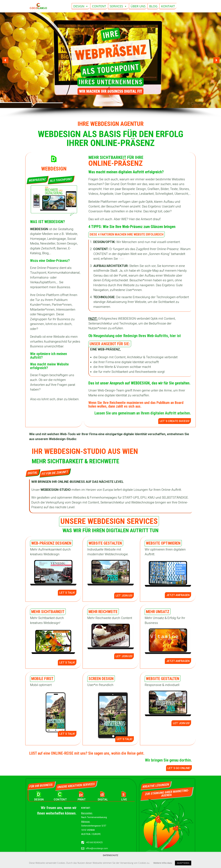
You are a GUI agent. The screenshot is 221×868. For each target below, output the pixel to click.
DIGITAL (103, 799)
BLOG (153, 6)
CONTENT (99, 6)
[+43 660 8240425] (83, 843)
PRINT (82, 799)
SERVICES (118, 6)
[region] (110, 65)
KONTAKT (168, 6)
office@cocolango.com (97, 848)
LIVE (124, 799)
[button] (5, 60)
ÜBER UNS (138, 6)
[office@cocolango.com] (83, 849)
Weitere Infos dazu (163, 863)
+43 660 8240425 (94, 842)
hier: (122, 259)
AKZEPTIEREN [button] (183, 863)
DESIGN (81, 6)
